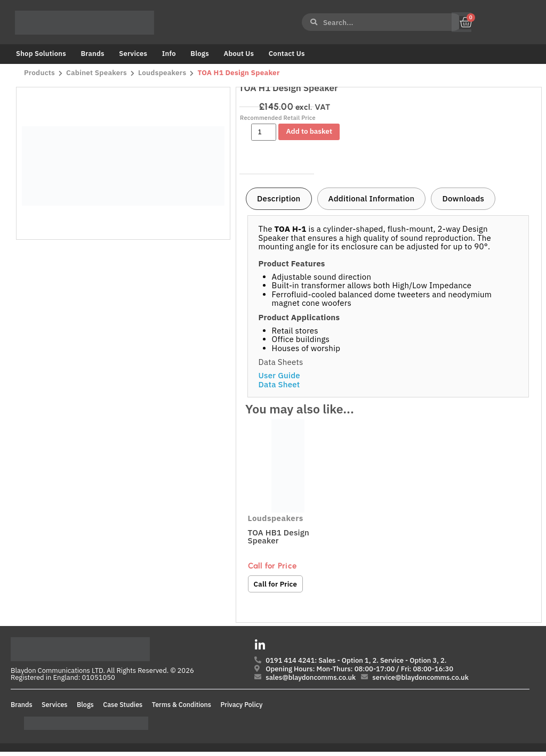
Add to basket (309, 131)
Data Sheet (279, 384)
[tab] (279, 199)
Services (133, 54)
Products (39, 73)
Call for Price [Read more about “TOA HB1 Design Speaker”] (276, 584)
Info (169, 54)
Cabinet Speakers (98, 73)
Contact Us (287, 54)
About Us (239, 54)
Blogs (200, 54)
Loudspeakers (164, 73)
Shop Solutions (41, 54)
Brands (92, 54)
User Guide (279, 375)
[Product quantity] (264, 132)
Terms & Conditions (182, 709)
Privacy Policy (242, 709)
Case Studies (123, 709)
